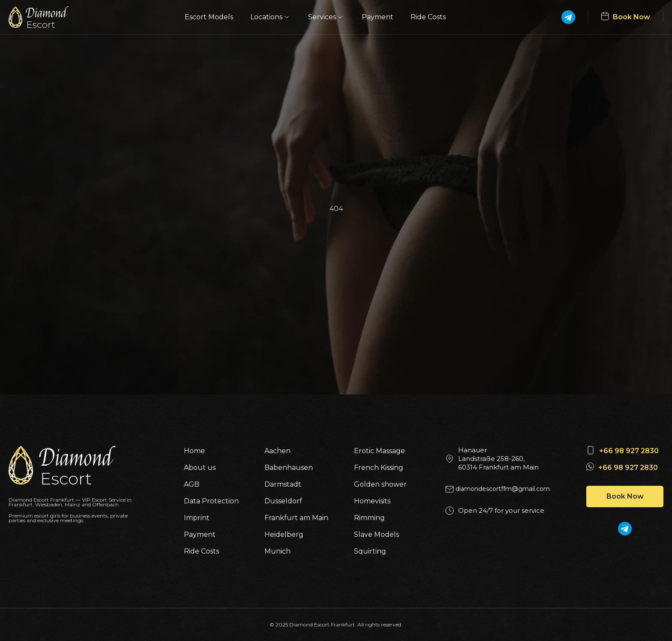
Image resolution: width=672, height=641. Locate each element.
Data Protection (211, 501)
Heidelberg (284, 534)
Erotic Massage (379, 451)
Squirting (370, 551)
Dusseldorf (283, 501)
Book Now (625, 496)
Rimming (369, 518)
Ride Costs (428, 17)
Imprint (197, 518)
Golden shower (380, 484)
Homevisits (372, 501)
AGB (192, 484)
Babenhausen (289, 468)
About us (200, 468)
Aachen (277, 451)
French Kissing (379, 468)
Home (194, 451)
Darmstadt (283, 484)
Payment (378, 17)
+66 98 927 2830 (629, 451)
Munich (277, 551)
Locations (271, 17)
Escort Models (209, 17)
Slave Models (376, 534)
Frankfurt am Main (296, 518)
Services (326, 17)
